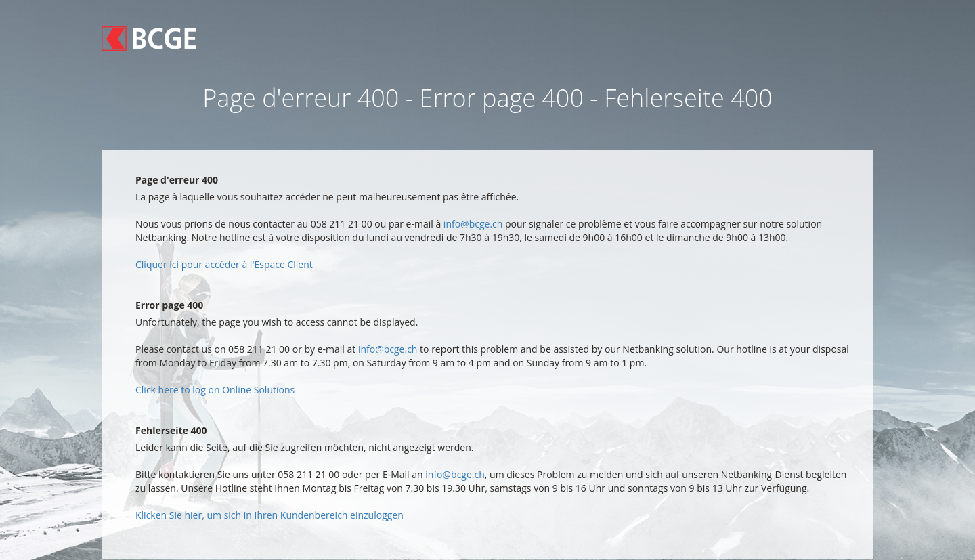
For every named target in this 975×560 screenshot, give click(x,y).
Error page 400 (169, 305)
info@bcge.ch (473, 224)
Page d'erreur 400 (177, 180)
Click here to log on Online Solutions (215, 390)
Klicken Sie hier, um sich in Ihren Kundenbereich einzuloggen (269, 515)
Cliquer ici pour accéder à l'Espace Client (224, 264)
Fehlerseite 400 (171, 430)
